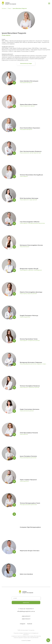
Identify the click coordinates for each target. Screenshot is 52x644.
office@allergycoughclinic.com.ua (26, 611)
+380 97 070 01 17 (26, 619)
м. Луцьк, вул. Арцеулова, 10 (26, 609)
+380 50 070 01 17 (26, 616)
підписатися (26, 603)
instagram (23, 624)
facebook (30, 624)
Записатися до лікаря (26, 63)
